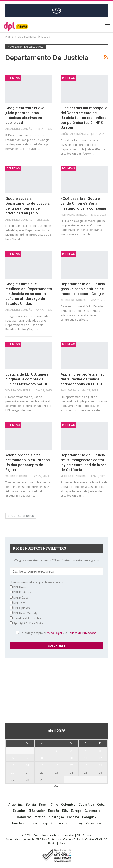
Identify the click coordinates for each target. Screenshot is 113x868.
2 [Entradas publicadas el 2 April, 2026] (56, 751)
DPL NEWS (13, 78)
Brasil (43, 805)
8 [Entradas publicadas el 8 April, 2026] (42, 758)
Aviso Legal (54, 633)
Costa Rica (86, 805)
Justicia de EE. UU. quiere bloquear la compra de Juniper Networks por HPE (28, 379)
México (40, 817)
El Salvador (37, 811)
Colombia (68, 805)
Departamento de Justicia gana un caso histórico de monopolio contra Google (83, 289)
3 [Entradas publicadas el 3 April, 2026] (71, 751)
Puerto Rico (21, 823)
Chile (54, 805)
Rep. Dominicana (55, 823)
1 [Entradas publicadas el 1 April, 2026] (42, 751)
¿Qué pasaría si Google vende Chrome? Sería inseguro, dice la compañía (83, 203)
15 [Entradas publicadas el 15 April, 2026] (42, 765)
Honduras (24, 817)
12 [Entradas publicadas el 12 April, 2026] (100, 758)
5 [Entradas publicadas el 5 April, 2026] (100, 751)
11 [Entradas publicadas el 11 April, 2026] (86, 758)
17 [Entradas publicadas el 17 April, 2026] (71, 765)
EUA (65, 811)
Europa (76, 811)
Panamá (73, 817)
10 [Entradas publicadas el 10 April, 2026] (71, 758)
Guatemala (92, 811)
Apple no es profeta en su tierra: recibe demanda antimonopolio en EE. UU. (83, 379)
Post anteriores (21, 516)
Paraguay (89, 817)
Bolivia (31, 805)
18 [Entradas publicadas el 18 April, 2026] (86, 765)
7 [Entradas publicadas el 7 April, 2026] (27, 758)
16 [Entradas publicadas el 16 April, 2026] (56, 765)
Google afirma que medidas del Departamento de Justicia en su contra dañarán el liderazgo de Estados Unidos (29, 294)
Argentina (16, 805)
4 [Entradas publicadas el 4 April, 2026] (86, 751)
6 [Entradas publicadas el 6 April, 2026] (13, 758)
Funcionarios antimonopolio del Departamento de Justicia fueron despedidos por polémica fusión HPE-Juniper (84, 118)
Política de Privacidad (82, 633)
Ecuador (19, 811)
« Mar (55, 786)
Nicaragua (56, 817)
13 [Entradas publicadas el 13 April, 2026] (13, 765)
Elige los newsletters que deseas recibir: (37, 582)
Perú (36, 823)
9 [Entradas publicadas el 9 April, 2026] (56, 758)
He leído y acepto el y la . (57, 633)
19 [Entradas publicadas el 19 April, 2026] (100, 765)
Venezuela (93, 823)
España (54, 811)
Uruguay (76, 823)
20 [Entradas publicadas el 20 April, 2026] (13, 773)
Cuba (101, 805)
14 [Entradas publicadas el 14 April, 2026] (27, 765)
